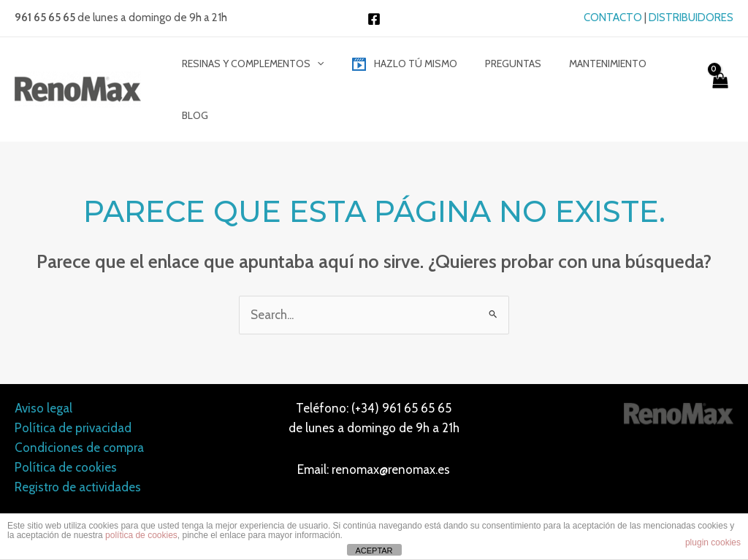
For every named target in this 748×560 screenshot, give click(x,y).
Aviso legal (43, 364)
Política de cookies (66, 423)
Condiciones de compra (79, 404)
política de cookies (141, 535)
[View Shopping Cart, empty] (719, 68)
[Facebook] (374, 19)
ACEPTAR (374, 551)
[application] (325, 68)
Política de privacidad (73, 384)
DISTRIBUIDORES (691, 18)
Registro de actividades (78, 444)
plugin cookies (713, 542)
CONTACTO (613, 18)
